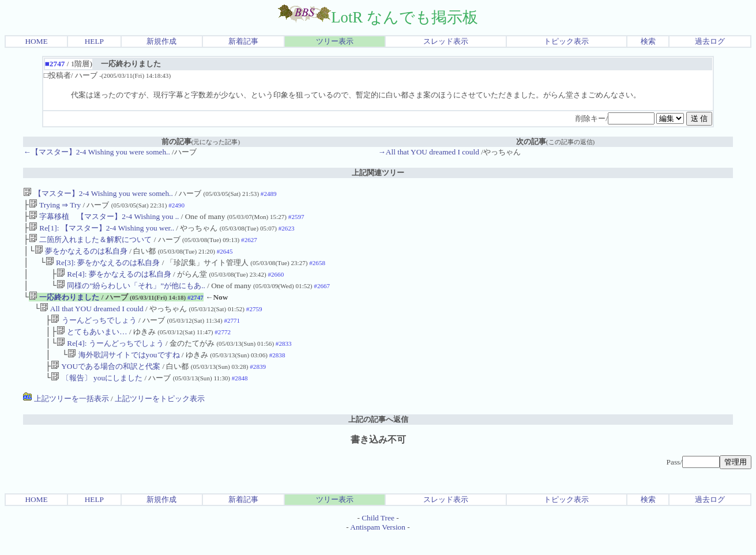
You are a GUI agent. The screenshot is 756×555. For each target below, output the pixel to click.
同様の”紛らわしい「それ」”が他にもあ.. (131, 295)
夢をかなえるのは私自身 (81, 257)
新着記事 (243, 41)
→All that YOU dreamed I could (429, 152)
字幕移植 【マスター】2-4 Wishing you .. (104, 219)
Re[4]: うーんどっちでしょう (110, 358)
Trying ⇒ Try (55, 206)
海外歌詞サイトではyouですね (123, 371)
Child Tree (378, 536)
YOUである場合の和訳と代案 (106, 384)
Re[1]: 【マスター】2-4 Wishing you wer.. (101, 231)
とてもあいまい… (92, 346)
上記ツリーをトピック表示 (160, 417)
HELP (94, 41)
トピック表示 (566, 41)
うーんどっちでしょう (93, 333)
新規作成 (161, 41)
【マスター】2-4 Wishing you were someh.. (98, 193)
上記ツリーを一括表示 (66, 417)
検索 (648, 41)
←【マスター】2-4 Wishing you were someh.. (96, 152)
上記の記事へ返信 (378, 438)
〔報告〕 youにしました (97, 396)
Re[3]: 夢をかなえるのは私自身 (103, 269)
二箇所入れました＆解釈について (90, 244)
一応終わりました (64, 307)
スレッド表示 (446, 41)
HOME (36, 41)
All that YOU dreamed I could (92, 320)
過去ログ (710, 41)
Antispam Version (378, 545)
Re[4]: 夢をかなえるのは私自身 (114, 282)
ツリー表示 (335, 41)
